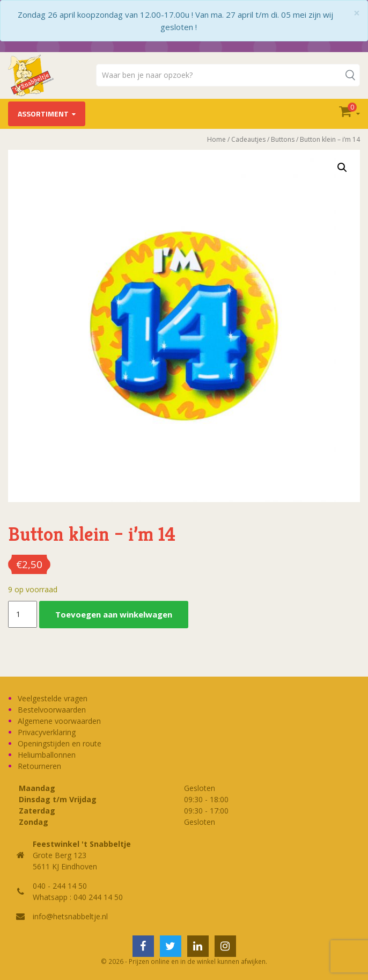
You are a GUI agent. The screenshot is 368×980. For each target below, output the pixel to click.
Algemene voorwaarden (59, 721)
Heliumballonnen (47, 755)
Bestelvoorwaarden (52, 710)
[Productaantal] (23, 614)
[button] (342, 168)
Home (216, 139)
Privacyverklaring (47, 732)
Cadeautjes (248, 139)
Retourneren (39, 766)
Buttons (283, 139)
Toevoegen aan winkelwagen (114, 614)
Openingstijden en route (60, 743)
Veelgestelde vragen (53, 698)
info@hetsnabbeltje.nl (70, 916)
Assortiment (43, 114)
